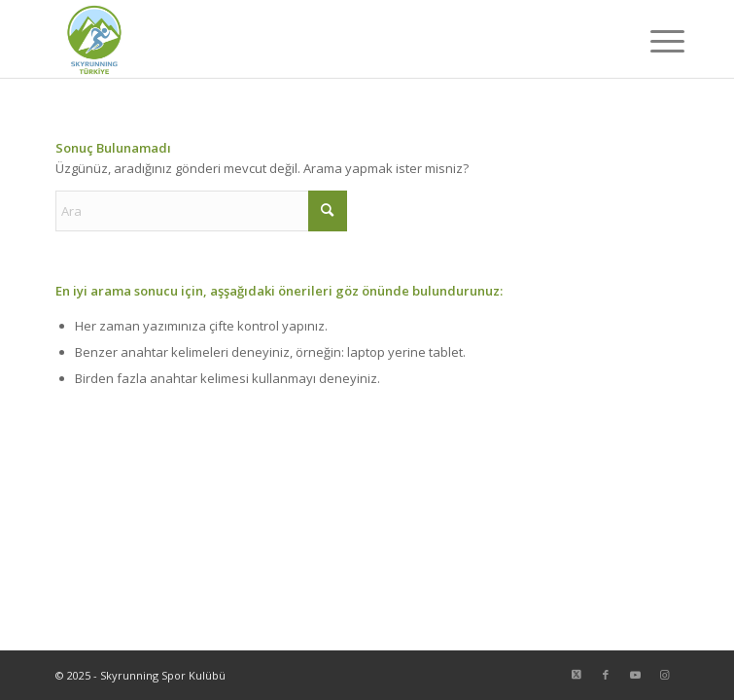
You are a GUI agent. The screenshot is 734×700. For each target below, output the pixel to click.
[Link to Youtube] (635, 675)
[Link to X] (577, 675)
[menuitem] (652, 41)
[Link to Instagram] (664, 675)
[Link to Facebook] (606, 675)
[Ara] (201, 211)
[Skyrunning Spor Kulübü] (305, 39)
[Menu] (652, 41)
